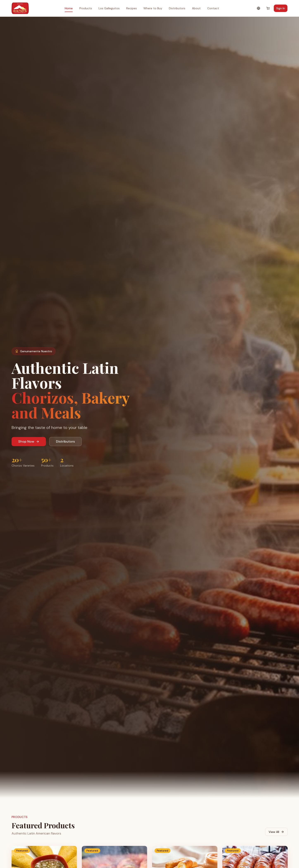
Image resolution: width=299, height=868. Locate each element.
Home (69, 9)
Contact (213, 8)
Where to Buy (153, 8)
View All (276, 832)
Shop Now (29, 441)
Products (86, 8)
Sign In (281, 8)
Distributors (177, 8)
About (196, 8)
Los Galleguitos (109, 8)
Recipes (132, 8)
